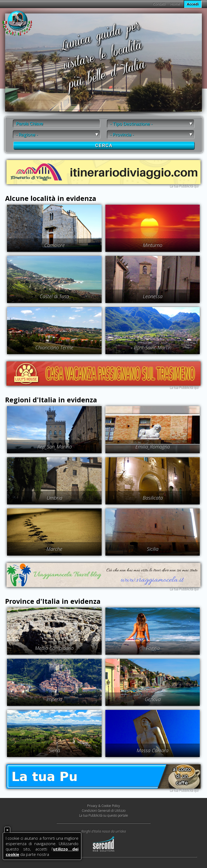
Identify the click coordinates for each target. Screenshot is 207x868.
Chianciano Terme (54, 347)
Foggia (153, 648)
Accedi (193, 4)
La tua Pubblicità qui (184, 186)
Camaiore (54, 245)
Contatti (159, 4)
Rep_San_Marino (54, 447)
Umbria (54, 498)
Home (175, 4)
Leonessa (153, 296)
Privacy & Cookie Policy (103, 806)
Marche (54, 549)
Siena (54, 750)
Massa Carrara (153, 750)
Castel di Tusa (54, 296)
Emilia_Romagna (153, 447)
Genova (153, 699)
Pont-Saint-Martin (153, 347)
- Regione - (27, 135)
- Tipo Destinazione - (131, 124)
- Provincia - (122, 135)
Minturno (153, 245)
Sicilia (153, 549)
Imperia (54, 699)
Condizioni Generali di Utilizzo (103, 811)
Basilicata (153, 498)
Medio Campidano (54, 648)
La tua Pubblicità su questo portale (103, 815)
